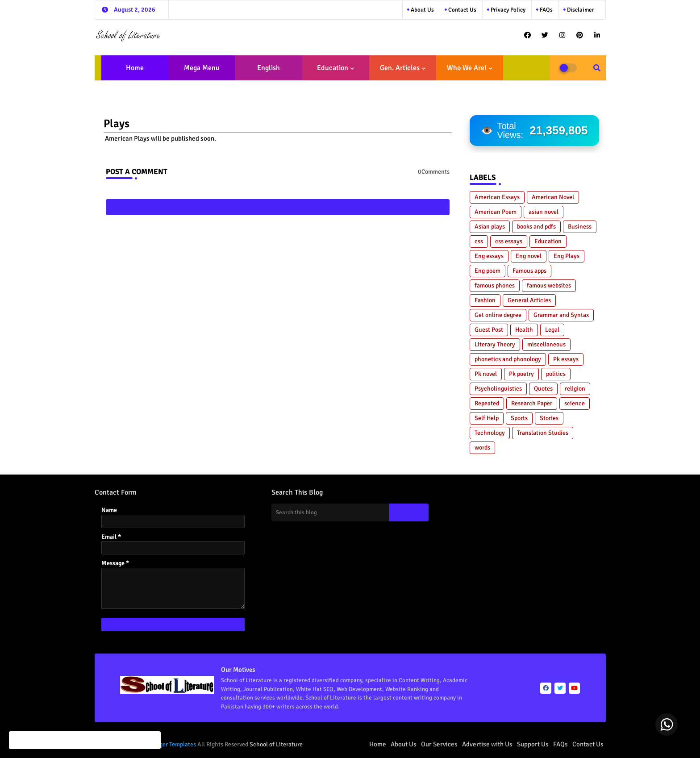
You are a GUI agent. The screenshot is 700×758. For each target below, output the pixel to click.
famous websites (549, 285)
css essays (509, 241)
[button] (597, 68)
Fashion (485, 300)
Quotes (543, 389)
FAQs (546, 10)
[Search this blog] (330, 512)
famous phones (495, 285)
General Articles (529, 300)
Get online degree (498, 315)
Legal (552, 330)
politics (556, 374)
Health (524, 330)
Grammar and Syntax (561, 315)
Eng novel (529, 256)
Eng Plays (567, 256)
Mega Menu (202, 68)
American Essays (497, 197)
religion (575, 389)
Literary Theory (495, 344)
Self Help (487, 418)
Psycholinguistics (498, 389)
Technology (490, 433)
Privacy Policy (507, 10)
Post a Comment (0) (278, 207)
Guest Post (489, 330)
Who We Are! (467, 68)
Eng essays (489, 256)
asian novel (544, 212)
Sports (519, 418)
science (575, 403)
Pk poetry (521, 374)
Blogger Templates (172, 744)
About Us (422, 10)
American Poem (496, 212)
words (482, 448)
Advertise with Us (487, 744)
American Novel (553, 197)
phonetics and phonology (508, 359)
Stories (549, 418)
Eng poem (487, 271)
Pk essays (566, 359)
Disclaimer (580, 10)
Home (135, 68)
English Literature (266, 72)
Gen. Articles (400, 68)
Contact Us (588, 744)
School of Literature (276, 744)
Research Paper (532, 403)
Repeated (487, 403)
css (479, 241)
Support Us (533, 744)
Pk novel (486, 374)
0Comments (434, 172)
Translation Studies (543, 433)
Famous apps (529, 271)
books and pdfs (536, 227)
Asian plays (490, 227)
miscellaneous (546, 344)
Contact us (462, 10)
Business (580, 227)
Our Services (439, 744)
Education (333, 68)
